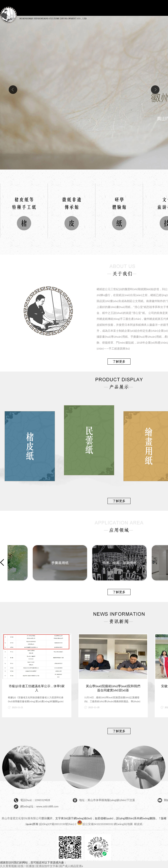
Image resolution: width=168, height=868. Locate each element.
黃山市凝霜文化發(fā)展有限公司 (22, 818)
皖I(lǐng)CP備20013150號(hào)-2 (58, 824)
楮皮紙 (138, 824)
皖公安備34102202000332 (96, 824)
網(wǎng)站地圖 (123, 824)
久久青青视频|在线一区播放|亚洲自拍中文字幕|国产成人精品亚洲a (41, 866)
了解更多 (119, 362)
